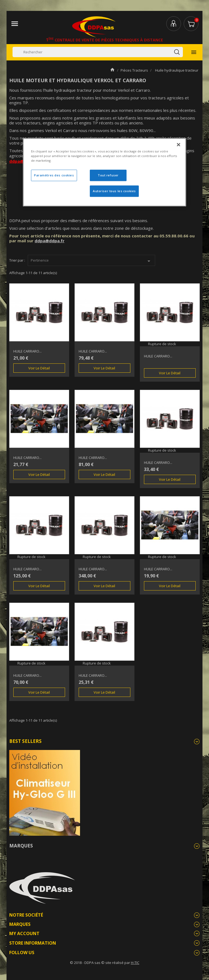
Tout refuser (108, 175)
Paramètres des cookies (54, 175)
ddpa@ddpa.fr (50, 241)
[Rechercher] (98, 52)
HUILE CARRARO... (27, 351)
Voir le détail (39, 368)
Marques (21, 846)
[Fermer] (179, 145)
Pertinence (91, 261)
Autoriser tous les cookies (114, 191)
